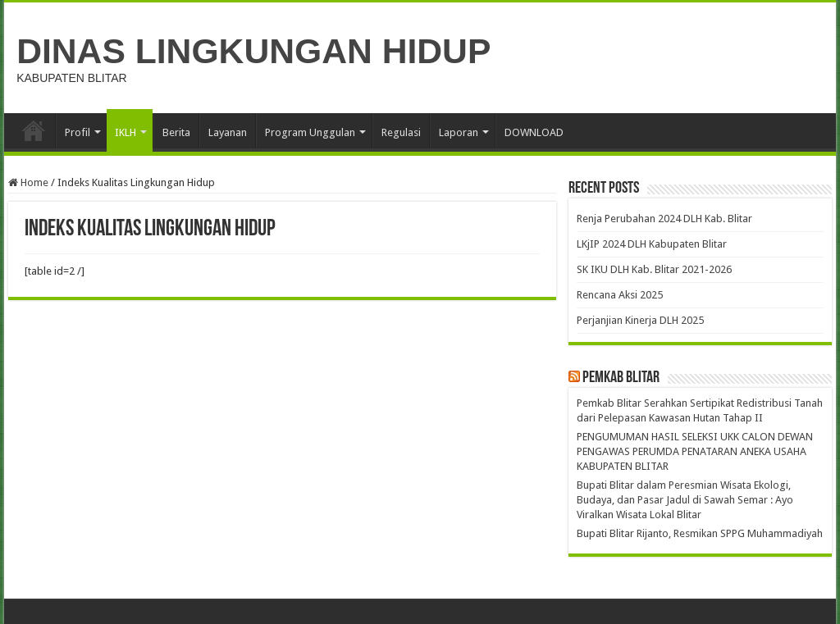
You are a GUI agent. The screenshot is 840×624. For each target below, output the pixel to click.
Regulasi (401, 132)
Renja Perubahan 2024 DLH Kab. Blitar (664, 219)
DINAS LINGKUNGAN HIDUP (253, 51)
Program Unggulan (310, 132)
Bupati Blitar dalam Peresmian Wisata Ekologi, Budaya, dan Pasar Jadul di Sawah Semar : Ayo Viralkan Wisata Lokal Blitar (685, 500)
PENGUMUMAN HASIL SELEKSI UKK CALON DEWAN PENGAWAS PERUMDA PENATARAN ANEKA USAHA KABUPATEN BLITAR (695, 451)
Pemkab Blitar (621, 378)
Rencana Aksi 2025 (620, 295)
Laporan (459, 132)
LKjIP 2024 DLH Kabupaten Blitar (652, 244)
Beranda (34, 130)
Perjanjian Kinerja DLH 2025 (640, 320)
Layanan (228, 132)
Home (28, 182)
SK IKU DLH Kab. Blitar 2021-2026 (654, 269)
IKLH (126, 132)
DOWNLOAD (534, 132)
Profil (78, 132)
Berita (176, 132)
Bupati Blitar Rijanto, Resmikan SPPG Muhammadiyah (700, 533)
